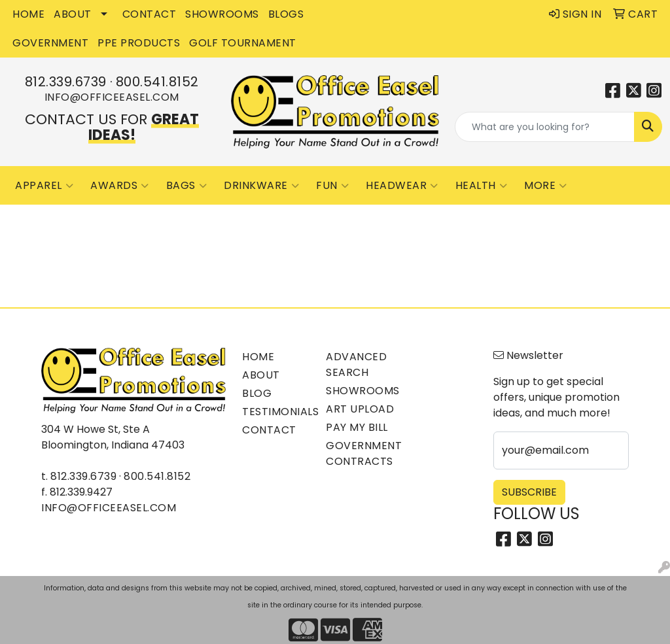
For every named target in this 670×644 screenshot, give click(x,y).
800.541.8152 (157, 82)
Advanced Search (356, 364)
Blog (257, 393)
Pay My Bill (357, 427)
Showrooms (360, 391)
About (261, 375)
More (546, 186)
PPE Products (139, 43)
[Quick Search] (545, 127)
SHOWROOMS (222, 14)
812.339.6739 (66, 82)
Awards (120, 186)
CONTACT (150, 14)
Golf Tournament (243, 43)
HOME (28, 14)
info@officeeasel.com (112, 97)
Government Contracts (360, 453)
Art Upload (360, 409)
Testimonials (276, 412)
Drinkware (261, 186)
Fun (332, 186)
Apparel (44, 186)
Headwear (402, 186)
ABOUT (73, 14)
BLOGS (286, 14)
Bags (187, 186)
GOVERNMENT (50, 43)
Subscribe (529, 492)
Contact (269, 430)
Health (482, 186)
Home (258, 357)
